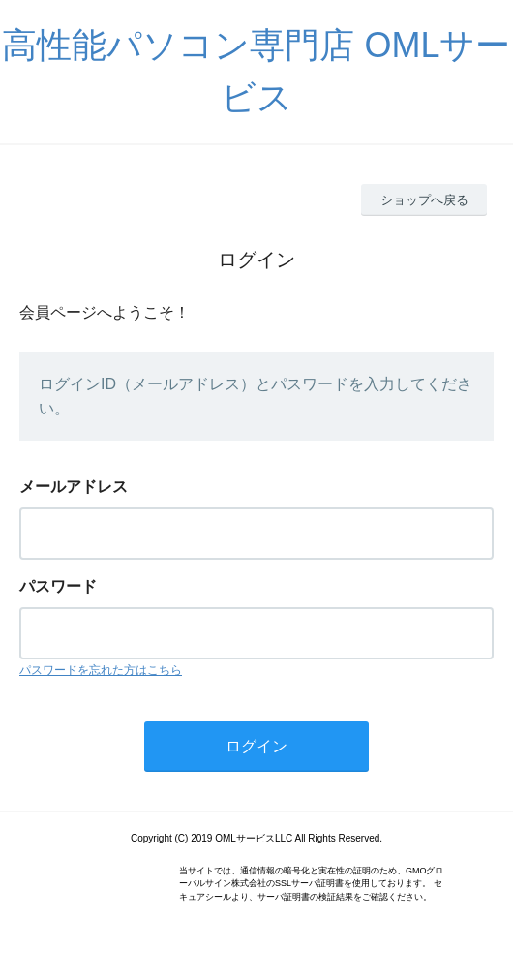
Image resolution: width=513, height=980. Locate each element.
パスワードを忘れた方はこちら (101, 670)
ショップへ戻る (424, 200)
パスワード (58, 586)
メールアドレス (74, 487)
